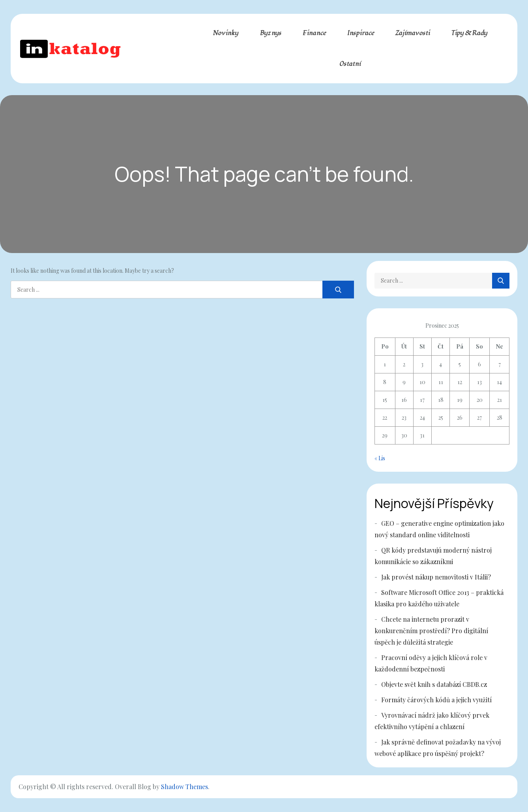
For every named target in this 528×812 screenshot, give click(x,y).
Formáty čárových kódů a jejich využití (436, 700)
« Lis (380, 458)
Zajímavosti (412, 33)
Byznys (270, 33)
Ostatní (350, 64)
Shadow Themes (184, 787)
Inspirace (360, 33)
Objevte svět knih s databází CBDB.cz (434, 684)
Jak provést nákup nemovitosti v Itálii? (436, 577)
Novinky (225, 33)
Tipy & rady (469, 33)
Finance (314, 33)
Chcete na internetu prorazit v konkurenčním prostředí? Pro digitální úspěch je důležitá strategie (431, 631)
